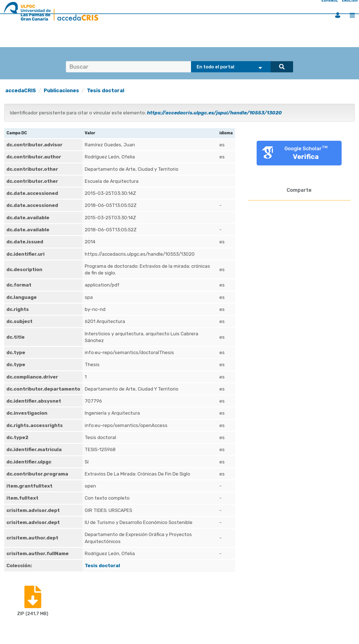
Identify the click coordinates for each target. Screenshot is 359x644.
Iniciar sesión (338, 15)
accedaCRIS (21, 91)
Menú (352, 15)
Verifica (306, 157)
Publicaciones (61, 91)
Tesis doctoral (106, 91)
